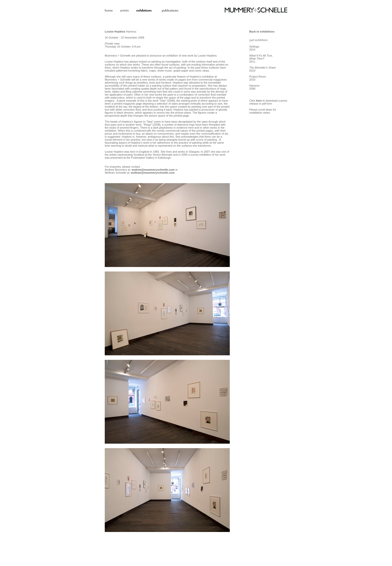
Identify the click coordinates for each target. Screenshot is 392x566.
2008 (254, 87)
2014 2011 (261, 54)
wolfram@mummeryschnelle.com (153, 173)
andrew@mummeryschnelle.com (153, 170)
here (259, 101)
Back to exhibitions (262, 32)
